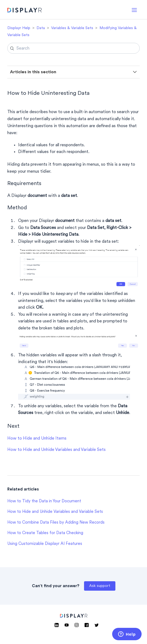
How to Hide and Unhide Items (37, 438)
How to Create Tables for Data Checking (45, 533)
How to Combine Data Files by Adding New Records (56, 523)
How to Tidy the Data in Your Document (44, 501)
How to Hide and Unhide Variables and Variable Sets (56, 450)
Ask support (100, 586)
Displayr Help (19, 28)
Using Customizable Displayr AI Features (45, 544)
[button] (134, 10)
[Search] (73, 48)
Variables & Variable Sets (72, 28)
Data (41, 28)
